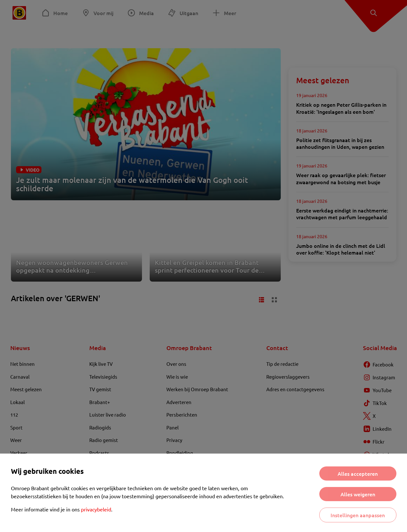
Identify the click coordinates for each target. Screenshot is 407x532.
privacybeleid (96, 509)
